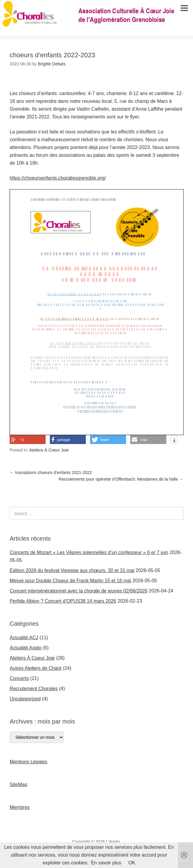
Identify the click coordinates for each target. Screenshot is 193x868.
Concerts (19, 678)
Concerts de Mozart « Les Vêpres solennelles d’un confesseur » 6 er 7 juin (89, 552)
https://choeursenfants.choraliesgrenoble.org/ (58, 178)
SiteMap (18, 784)
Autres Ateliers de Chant (36, 668)
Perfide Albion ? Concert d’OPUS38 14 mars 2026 (63, 601)
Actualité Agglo (26, 648)
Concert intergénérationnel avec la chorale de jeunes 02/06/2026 (78, 591)
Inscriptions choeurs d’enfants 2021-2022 (51, 473)
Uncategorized (25, 699)
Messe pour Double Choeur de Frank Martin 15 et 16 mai (70, 581)
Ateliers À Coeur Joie (49, 450)
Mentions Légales (28, 762)
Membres (20, 807)
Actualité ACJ (24, 638)
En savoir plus (106, 863)
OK (132, 863)
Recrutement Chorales (34, 689)
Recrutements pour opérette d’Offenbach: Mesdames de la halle (121, 479)
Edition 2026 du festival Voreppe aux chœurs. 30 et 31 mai (72, 570)
